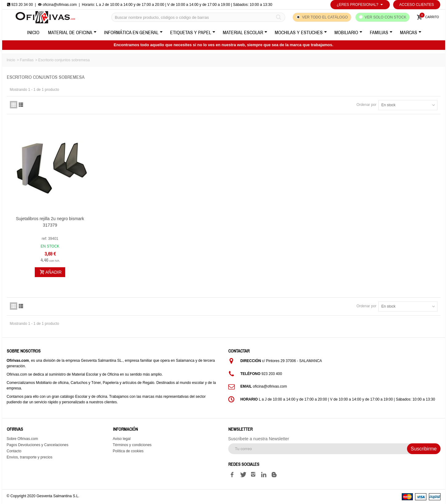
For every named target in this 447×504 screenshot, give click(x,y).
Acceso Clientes (417, 5)
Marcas (411, 33)
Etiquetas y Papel (193, 33)
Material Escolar (245, 33)
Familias (381, 33)
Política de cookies (128, 451)
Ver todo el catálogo (325, 17)
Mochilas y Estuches (301, 33)
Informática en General (133, 33)
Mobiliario (348, 33)
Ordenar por (367, 105)
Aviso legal (122, 439)
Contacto (14, 451)
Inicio (33, 33)
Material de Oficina (72, 33)
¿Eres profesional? (360, 5)
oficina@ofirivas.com (57, 5)
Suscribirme (424, 449)
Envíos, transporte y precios (30, 457)
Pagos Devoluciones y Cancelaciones (38, 445)
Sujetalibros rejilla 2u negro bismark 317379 (50, 222)
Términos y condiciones (132, 445)
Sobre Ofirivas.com (22, 439)
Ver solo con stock (385, 17)
